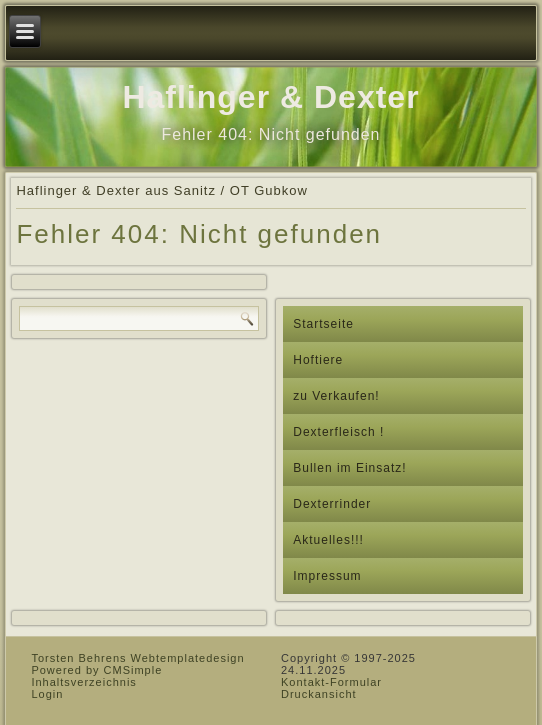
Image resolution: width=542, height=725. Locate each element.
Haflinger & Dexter (270, 97)
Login (47, 694)
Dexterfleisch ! (338, 432)
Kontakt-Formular (331, 682)
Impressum (327, 576)
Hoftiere (318, 360)
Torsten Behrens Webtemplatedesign (137, 658)
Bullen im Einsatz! (349, 468)
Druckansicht (319, 694)
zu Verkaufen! (336, 396)
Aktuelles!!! (328, 540)
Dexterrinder (332, 504)
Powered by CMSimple (96, 670)
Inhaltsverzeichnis (83, 682)
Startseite (323, 324)
